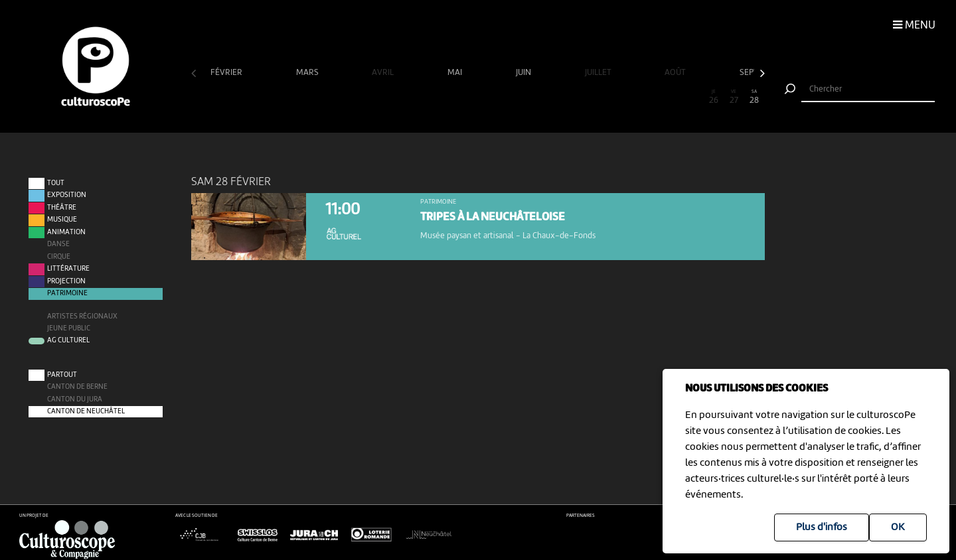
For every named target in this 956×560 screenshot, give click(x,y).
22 (631, 97)
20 (591, 97)
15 (488, 97)
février (227, 73)
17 (529, 97)
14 (467, 97)
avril (384, 73)
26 (714, 97)
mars (308, 73)
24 (673, 97)
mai (456, 73)
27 (734, 97)
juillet (599, 73)
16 (509, 97)
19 (570, 97)
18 (550, 97)
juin (524, 73)
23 (652, 97)
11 (406, 97)
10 (386, 97)
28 (754, 97)
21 (611, 97)
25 (693, 97)
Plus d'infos (822, 527)
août (676, 73)
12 (427, 97)
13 (447, 97)
